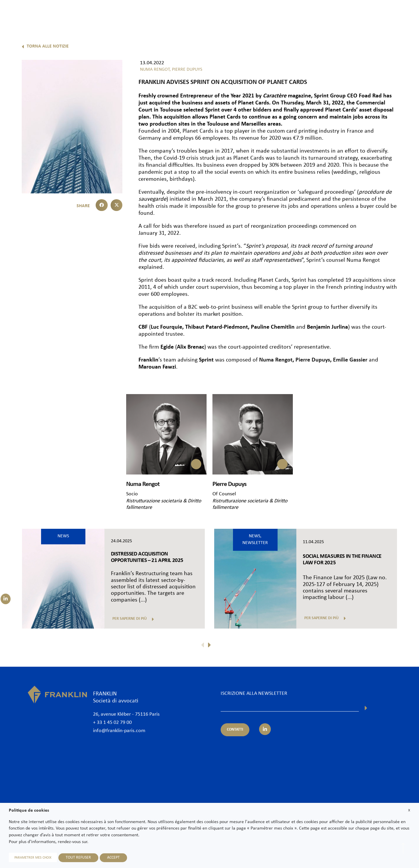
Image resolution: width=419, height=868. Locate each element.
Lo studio (206, 14)
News (345, 14)
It (406, 29)
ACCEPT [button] (113, 858)
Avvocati (232, 14)
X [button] (409, 810)
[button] (102, 205)
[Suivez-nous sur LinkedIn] (6, 599)
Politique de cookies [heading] (29, 810)
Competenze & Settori (271, 14)
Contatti (402, 14)
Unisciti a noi (372, 14)
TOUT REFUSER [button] (78, 858)
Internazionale (316, 14)
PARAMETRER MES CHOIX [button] (33, 858)
